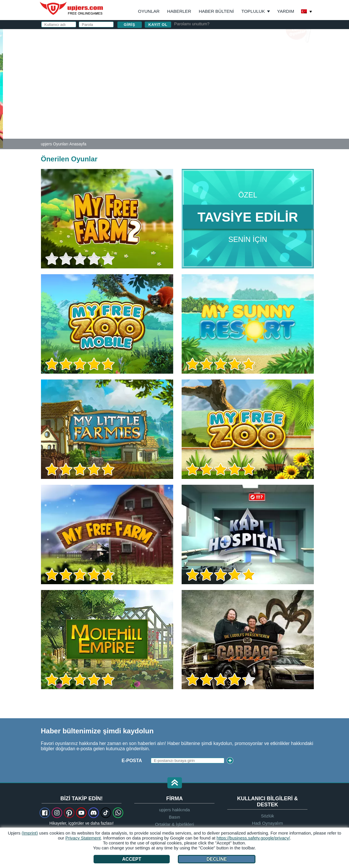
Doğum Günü (206, 87)
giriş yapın (247, 36)
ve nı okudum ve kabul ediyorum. (242, 100)
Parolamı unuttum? (192, 24)
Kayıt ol (158, 25)
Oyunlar (149, 11)
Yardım (286, 11)
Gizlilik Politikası (229, 98)
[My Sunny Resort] (1, 88)
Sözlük (267, 816)
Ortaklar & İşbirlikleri (174, 824)
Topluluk (253, 11)
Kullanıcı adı (206, 52)
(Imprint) (30, 833)
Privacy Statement (83, 838)
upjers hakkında (175, 810)
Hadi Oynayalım (267, 823)
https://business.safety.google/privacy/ (253, 838)
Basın (174, 817)
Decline (216, 859)
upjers (72, 8)
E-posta (199, 63)
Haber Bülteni (216, 11)
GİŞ (202, 98)
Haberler (179, 11)
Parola (199, 75)
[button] (175, 783)
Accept (132, 859)
